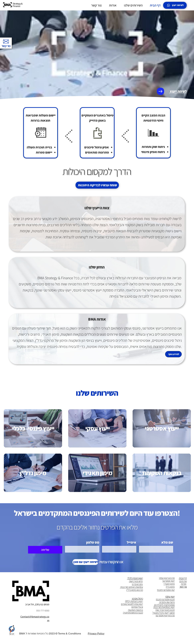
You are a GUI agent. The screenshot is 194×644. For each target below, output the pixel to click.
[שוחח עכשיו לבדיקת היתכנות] (97, 185)
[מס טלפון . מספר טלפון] (83, 549)
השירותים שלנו (97, 393)
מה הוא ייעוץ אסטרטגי (165, 615)
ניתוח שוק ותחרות (167, 602)
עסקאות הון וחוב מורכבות (131, 587)
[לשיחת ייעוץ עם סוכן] (85, 562)
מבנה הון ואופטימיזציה (133, 613)
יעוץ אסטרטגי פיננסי (166, 590)
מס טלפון (93, 542)
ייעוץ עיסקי (170, 597)
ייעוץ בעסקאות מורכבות (164, 607)
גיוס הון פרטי (137, 584)
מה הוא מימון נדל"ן (135, 590)
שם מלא (167, 542)
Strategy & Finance (18, 5)
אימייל (132, 542)
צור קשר (183, 587)
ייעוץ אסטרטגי (168, 581)
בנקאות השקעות (135, 610)
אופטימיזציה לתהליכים (164, 605)
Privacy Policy (96, 633)
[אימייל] (120, 549)
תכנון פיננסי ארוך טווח (165, 610)
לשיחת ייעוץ (178, 91)
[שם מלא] (157, 549)
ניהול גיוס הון (137, 599)
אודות (184, 584)
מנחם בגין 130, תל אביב (37, 604)
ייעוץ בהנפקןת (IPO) (134, 601)
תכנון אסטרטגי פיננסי (165, 599)
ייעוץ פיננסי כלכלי (135, 578)
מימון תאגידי (169, 584)
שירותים (183, 581)
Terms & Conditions (69, 633)
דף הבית (183, 578)
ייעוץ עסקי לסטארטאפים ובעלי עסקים (132, 605)
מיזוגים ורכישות (136, 581)
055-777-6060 (43, 611)
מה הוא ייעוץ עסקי (167, 578)
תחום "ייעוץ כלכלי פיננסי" (163, 613)
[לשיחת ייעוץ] (175, 5)
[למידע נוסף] (173, 357)
